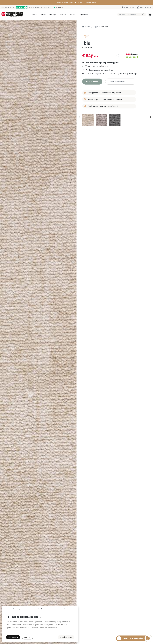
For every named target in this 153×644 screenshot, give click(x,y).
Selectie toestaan (66, 637)
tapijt (96, 27)
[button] (76, 3)
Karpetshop (83, 14)
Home (86, 27)
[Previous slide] (79, 117)
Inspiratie (63, 14)
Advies (43, 14)
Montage (53, 14)
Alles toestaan (13, 637)
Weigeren (27, 637)
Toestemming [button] (15, 609)
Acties (72, 14)
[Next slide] (150, 117)
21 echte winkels (129, 7)
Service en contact (146, 7)
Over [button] (66, 609)
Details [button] (40, 609)
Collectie (34, 14)
